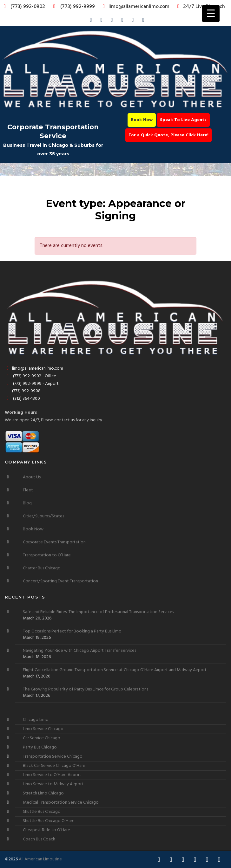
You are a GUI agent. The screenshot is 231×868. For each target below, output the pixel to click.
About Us (32, 477)
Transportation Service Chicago (53, 757)
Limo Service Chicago (43, 729)
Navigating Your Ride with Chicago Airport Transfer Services (79, 651)
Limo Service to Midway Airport (53, 784)
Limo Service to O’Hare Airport (52, 775)
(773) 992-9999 (72, 7)
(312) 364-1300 (22, 399)
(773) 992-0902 (23, 7)
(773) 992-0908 (23, 391)
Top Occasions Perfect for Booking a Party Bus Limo (72, 632)
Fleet (28, 490)
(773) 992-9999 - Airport (32, 384)
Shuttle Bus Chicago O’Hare (49, 821)
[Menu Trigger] (211, 13)
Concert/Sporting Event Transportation (60, 581)
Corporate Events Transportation (54, 542)
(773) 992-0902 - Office (30, 376)
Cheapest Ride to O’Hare (46, 830)
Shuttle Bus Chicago (42, 812)
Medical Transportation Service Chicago (61, 803)
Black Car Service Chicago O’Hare (54, 766)
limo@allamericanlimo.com (135, 7)
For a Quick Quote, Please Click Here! (168, 135)
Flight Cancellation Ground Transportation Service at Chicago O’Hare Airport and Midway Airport (115, 670)
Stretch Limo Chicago (43, 793)
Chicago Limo (36, 720)
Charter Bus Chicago (42, 568)
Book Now (142, 120)
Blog (27, 503)
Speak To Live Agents (183, 120)
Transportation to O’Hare (47, 555)
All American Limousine (40, 859)
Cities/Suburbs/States (43, 516)
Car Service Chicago (42, 738)
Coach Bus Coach (39, 839)
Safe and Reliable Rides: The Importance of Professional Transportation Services (98, 612)
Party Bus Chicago (40, 747)
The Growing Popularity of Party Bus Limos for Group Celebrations (86, 690)
